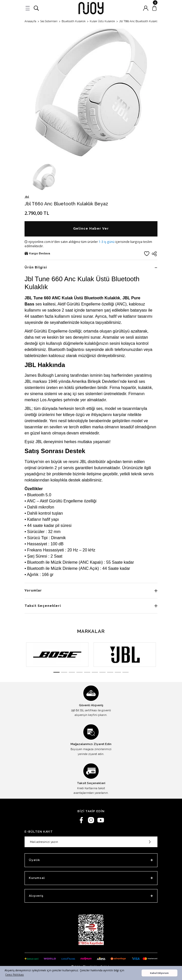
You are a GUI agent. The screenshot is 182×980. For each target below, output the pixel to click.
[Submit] (150, 842)
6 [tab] (95, 672)
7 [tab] (103, 672)
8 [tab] (110, 672)
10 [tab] (126, 672)
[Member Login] (146, 8)
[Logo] (91, 8)
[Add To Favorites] (147, 254)
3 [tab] (72, 672)
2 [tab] (64, 672)
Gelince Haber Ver (91, 228)
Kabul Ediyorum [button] (159, 973)
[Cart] (154, 8)
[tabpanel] (57, 655)
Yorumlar (33, 590)
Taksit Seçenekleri (43, 606)
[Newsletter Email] (91, 842)
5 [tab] (87, 672)
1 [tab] (56, 672)
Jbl (27, 197)
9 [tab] (118, 672)
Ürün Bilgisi (36, 267)
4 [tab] (79, 672)
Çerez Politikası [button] (14, 975)
